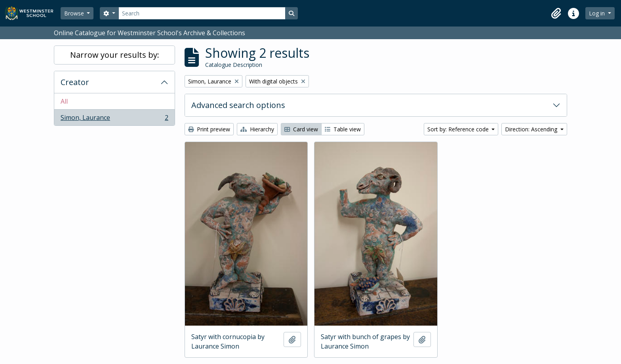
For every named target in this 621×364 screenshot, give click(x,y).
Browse (75, 13)
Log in (598, 13)
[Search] (202, 13)
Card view (301, 129)
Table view (343, 129)
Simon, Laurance (114, 119)
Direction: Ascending (532, 129)
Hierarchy (257, 129)
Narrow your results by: (115, 55)
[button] (556, 13)
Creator (75, 82)
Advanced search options (238, 105)
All (64, 101)
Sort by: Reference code (459, 129)
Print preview (209, 129)
